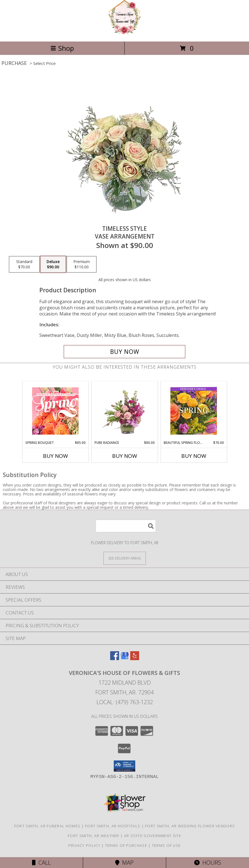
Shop (62, 48)
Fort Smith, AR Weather (94, 836)
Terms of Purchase (126, 845)
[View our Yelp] (135, 658)
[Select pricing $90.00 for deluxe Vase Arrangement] (53, 264)
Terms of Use (166, 845)
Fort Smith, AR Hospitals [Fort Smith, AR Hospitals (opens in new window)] (113, 826)
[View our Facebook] (115, 658)
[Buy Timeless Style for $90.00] (124, 352)
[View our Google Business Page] (125, 658)
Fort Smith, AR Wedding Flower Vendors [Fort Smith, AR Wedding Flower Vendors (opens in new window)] (190, 826)
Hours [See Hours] (208, 863)
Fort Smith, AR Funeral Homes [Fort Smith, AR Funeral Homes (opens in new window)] (47, 826)
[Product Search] (126, 526)
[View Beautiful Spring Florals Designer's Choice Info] (194, 411)
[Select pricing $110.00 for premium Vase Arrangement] (82, 264)
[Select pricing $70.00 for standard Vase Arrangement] (24, 264)
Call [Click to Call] (41, 863)
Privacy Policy (84, 845)
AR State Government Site (153, 836)
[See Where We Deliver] (125, 558)
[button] (124, 766)
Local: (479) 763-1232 (125, 702)
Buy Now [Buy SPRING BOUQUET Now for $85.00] (55, 456)
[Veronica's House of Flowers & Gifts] (124, 33)
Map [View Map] (124, 863)
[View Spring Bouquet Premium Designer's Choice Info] (55, 411)
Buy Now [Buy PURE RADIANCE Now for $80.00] (125, 456)
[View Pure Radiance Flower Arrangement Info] (124, 411)
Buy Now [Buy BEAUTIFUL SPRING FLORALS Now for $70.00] (194, 456)
